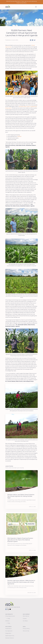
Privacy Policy (26, 629)
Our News (25, 621)
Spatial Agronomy (10, 636)
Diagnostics (9, 633)
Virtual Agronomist (10, 616)
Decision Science (10, 638)
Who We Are (26, 616)
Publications (9, 629)
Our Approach (9, 631)
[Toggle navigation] (36, 7)
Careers (25, 618)
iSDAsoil (19, 136)
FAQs (9, 618)
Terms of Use (26, 631)
